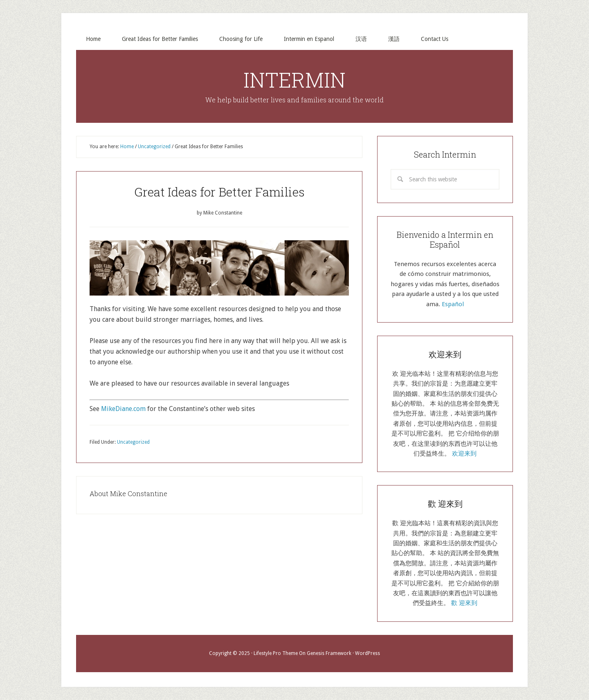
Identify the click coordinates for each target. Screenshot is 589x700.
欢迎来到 (464, 454)
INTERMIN (294, 80)
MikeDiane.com (123, 409)
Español (453, 304)
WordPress (368, 653)
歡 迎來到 (464, 603)
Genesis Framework (329, 653)
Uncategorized (133, 442)
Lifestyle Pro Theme (276, 653)
